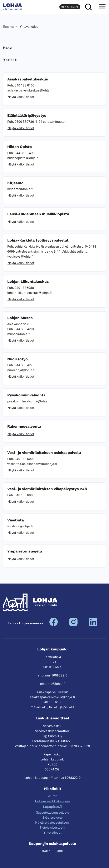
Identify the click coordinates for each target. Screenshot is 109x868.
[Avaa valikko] (102, 7)
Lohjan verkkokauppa (52, 801)
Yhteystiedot (53, 833)
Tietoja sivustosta (53, 828)
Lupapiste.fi (52, 807)
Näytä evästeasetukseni (52, 823)
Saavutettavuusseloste (53, 813)
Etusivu (8, 27)
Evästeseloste (53, 818)
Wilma (53, 796)
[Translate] (70, 7)
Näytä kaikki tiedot (21, 97)
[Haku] (88, 7)
